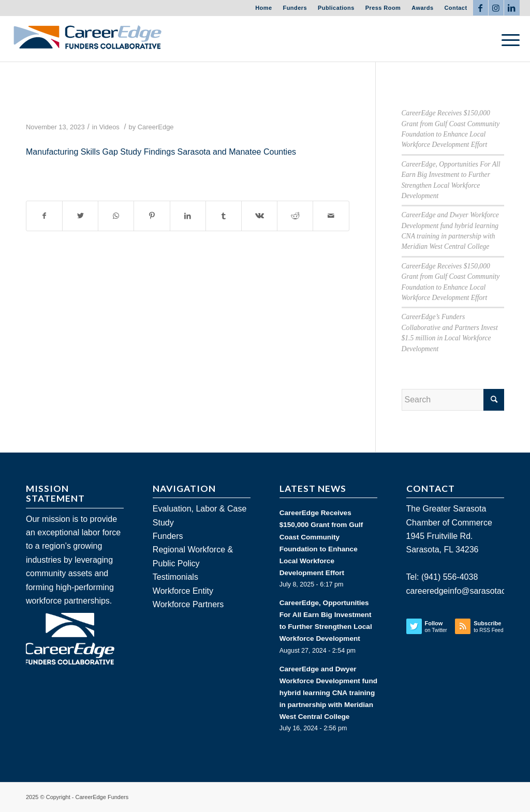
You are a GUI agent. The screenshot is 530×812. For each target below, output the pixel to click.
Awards (422, 8)
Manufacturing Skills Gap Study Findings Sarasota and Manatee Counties (161, 152)
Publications (336, 8)
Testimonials (175, 577)
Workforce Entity (183, 591)
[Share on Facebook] (44, 216)
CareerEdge (156, 127)
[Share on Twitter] (80, 216)
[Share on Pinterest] (152, 216)
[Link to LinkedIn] (512, 8)
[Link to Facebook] (481, 8)
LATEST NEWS (313, 488)
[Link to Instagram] (496, 8)
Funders (295, 8)
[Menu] (507, 39)
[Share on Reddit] (295, 216)
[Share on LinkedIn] (188, 216)
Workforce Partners (188, 604)
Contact (455, 8)
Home (263, 8)
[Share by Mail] (331, 216)
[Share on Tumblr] (224, 216)
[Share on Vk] (259, 216)
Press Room (383, 8)
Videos (109, 127)
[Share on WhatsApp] (116, 216)
